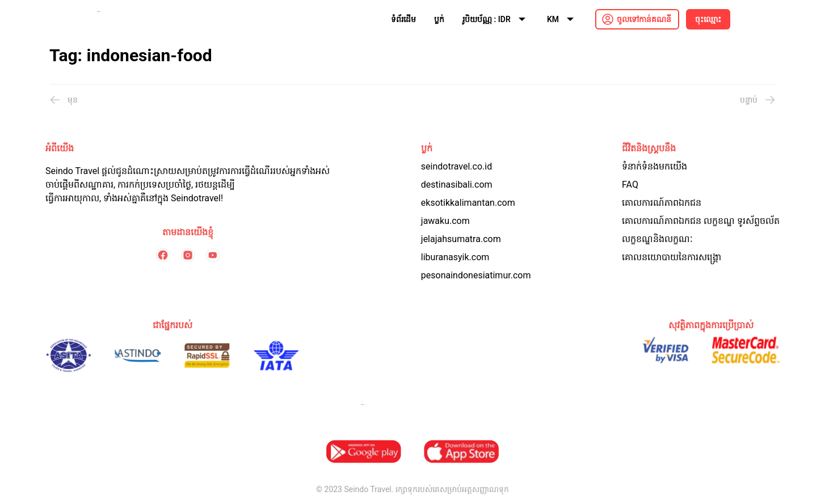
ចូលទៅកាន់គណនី (644, 19)
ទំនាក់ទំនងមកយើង (654, 166)
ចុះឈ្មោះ (708, 19)
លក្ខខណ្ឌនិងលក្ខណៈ (657, 239)
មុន (64, 100)
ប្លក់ (439, 19)
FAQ (630, 185)
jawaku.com (445, 221)
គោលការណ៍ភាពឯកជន (662, 203)
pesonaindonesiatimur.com (476, 275)
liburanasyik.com (455, 257)
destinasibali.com (457, 185)
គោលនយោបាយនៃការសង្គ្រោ (672, 257)
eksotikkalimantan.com (468, 203)
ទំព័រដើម (403, 19)
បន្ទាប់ (758, 100)
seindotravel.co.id (456, 166)
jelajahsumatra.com (461, 239)
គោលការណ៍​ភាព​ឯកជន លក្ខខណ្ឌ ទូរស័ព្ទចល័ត (701, 221)
